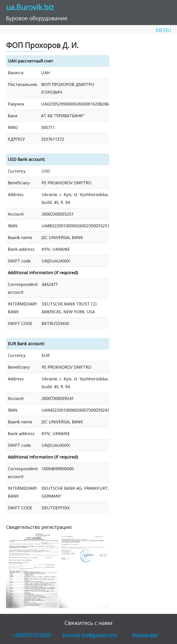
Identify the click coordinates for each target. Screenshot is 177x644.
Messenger (145, 635)
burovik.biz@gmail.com (90, 635)
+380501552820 (32, 635)
